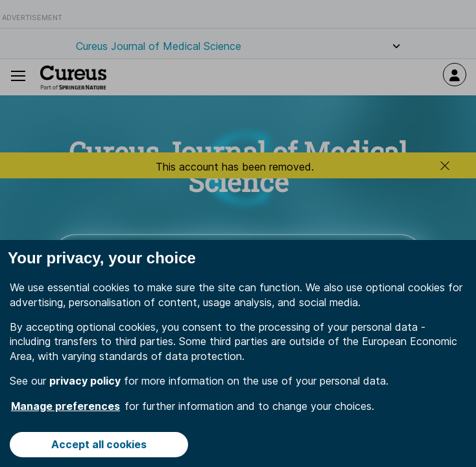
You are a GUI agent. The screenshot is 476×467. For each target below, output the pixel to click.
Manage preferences (65, 406)
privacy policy (85, 381)
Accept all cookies (99, 444)
